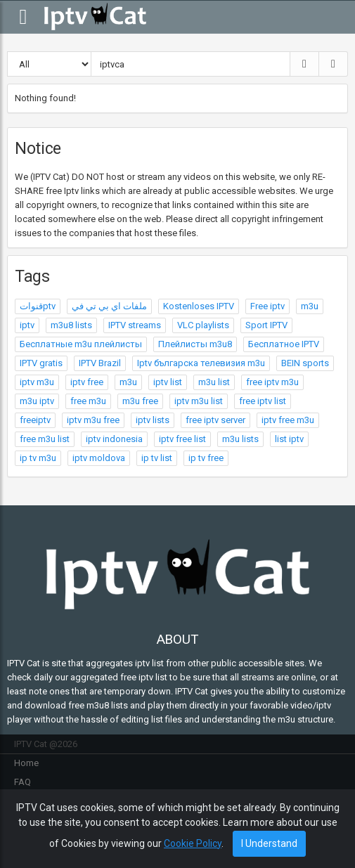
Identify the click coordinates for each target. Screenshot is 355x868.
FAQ (22, 782)
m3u (310, 306)
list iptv (289, 439)
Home (26, 763)
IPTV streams (135, 325)
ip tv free (206, 458)
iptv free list (182, 439)
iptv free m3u (288, 420)
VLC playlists (203, 325)
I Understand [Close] (269, 843)
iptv (27, 325)
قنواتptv (38, 306)
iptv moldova (99, 458)
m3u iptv (37, 401)
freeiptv (35, 420)
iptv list (168, 382)
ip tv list (157, 458)
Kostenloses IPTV (199, 306)
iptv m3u (37, 382)
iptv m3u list (199, 401)
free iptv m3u (272, 382)
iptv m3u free (93, 420)
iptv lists (153, 420)
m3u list (214, 382)
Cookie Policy (193, 843)
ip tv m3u (38, 458)
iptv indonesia (114, 439)
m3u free (140, 401)
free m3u (88, 401)
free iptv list (263, 401)
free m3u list (45, 439)
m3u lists (240, 439)
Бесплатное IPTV (284, 344)
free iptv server (215, 420)
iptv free (87, 382)
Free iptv (267, 306)
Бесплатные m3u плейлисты (81, 344)
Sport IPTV (266, 325)
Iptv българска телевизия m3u (201, 363)
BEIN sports (305, 363)
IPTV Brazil (100, 363)
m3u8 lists (71, 325)
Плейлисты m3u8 (195, 344)
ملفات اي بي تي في (109, 306)
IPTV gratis (41, 363)
